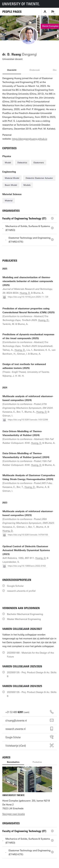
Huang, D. (25, 293)
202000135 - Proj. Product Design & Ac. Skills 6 (32, 674)
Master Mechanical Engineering (24, 619)
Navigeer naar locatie (14, 814)
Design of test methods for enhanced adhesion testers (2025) (24, 366)
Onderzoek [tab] (35, 70)
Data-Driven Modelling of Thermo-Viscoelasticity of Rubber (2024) (22, 433)
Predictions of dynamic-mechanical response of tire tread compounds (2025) (28, 336)
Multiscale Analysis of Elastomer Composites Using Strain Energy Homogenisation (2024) (29, 477)
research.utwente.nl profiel (21, 591)
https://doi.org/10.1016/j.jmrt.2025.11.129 (28, 297)
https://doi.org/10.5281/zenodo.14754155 (28, 535)
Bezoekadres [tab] (13, 762)
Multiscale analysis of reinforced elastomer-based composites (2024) (28, 398)
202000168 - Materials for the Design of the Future (30, 655)
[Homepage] (12, 12)
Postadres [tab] (37, 762)
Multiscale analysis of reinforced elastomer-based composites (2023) (28, 513)
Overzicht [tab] (12, 70)
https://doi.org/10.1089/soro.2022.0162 (27, 566)
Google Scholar (15, 586)
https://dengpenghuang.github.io (30, 139)
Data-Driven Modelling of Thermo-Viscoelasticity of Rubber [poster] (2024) (26, 455)
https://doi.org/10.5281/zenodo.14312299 (28, 420)
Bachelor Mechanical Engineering (25, 614)
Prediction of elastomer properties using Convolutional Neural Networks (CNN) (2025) (29, 310)
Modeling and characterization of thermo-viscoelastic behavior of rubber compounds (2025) (28, 281)
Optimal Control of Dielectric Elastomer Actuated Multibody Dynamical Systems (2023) (26, 550)
